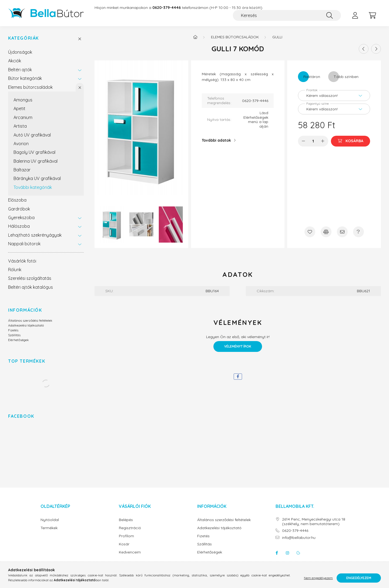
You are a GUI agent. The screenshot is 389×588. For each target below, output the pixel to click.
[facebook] (238, 377)
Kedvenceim (130, 552)
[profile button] (355, 15)
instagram (287, 553)
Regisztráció (130, 528)
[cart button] (372, 15)
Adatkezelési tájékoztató (26, 325)
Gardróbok (19, 209)
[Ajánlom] (342, 232)
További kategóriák (33, 187)
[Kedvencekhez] (310, 232)
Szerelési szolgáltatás (30, 278)
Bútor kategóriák (25, 78)
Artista (20, 126)
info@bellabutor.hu (299, 538)
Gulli (277, 37)
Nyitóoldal (50, 520)
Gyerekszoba (21, 217)
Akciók (15, 61)
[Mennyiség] (313, 141)
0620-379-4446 (295, 531)
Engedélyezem (359, 578)
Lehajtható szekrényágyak (35, 235)
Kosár (124, 544)
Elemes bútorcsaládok (30, 87)
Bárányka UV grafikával (37, 178)
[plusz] (323, 141)
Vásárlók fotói (22, 261)
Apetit (19, 108)
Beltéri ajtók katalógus (31, 287)
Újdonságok (20, 52)
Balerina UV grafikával (36, 161)
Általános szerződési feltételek (30, 320)
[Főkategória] (195, 37)
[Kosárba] (351, 141)
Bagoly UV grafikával (34, 152)
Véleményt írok (238, 346)
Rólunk (15, 270)
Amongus (23, 100)
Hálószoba (19, 226)
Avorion (21, 144)
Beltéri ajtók (20, 70)
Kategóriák (24, 38)
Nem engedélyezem (318, 578)
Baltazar (22, 170)
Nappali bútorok (24, 244)
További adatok (216, 140)
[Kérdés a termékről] (358, 232)
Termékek (49, 528)
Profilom (126, 536)
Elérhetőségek (19, 340)
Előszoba (17, 200)
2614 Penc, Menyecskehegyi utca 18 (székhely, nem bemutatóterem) (314, 522)
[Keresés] (287, 15)
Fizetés (13, 330)
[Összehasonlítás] (326, 232)
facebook (277, 553)
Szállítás (14, 335)
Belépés (126, 520)
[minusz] (303, 141)
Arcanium (23, 117)
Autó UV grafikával (32, 135)
